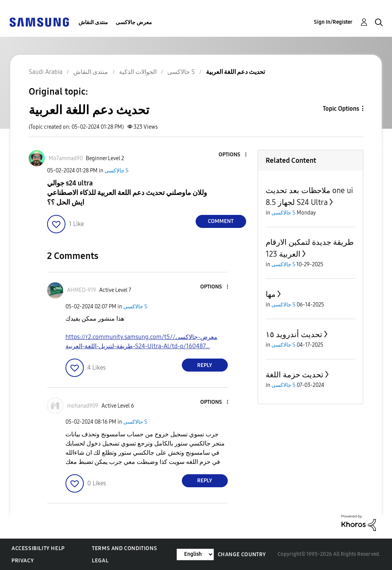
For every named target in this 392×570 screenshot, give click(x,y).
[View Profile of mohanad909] (83, 406)
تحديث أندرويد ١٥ (294, 334)
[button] (233, 155)
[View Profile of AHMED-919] (82, 290)
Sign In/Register (333, 22)
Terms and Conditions (124, 548)
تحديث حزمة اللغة (295, 375)
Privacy (23, 561)
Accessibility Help (38, 548)
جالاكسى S (117, 171)
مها (271, 294)
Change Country (242, 554)
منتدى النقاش (93, 22)
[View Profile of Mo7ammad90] (66, 158)
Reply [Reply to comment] (205, 365)
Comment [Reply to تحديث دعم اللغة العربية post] (221, 221)
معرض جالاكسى (134, 22)
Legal (100, 561)
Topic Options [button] (341, 109)
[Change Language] (195, 554)
